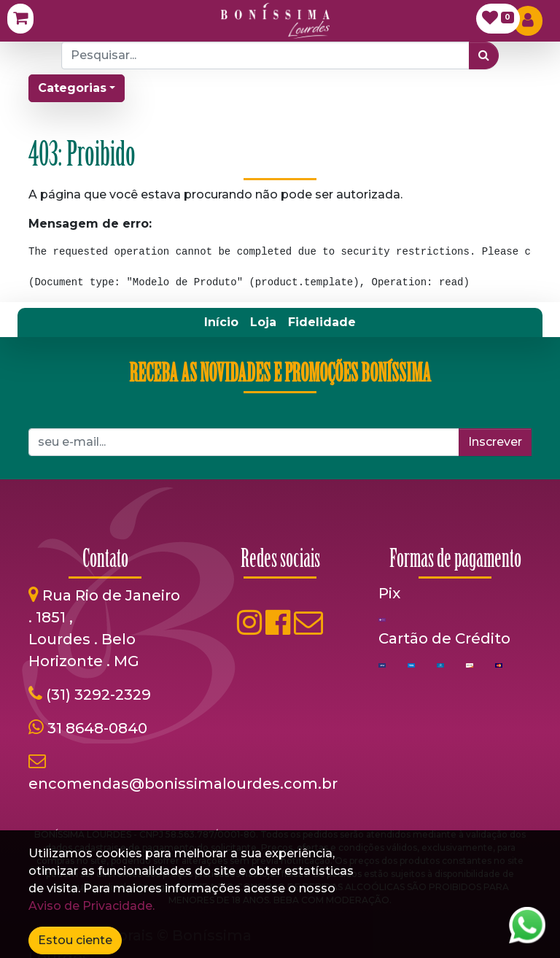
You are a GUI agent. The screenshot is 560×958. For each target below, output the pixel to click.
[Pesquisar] (484, 55)
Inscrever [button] (495, 442)
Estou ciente (75, 940)
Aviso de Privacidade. (92, 906)
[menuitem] (221, 322)
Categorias (72, 88)
